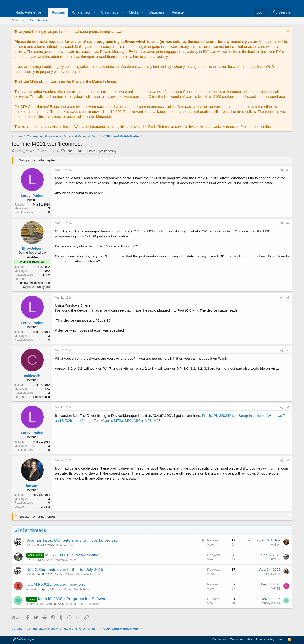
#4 (288, 350)
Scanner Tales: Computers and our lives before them (74, 540)
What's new (81, 12)
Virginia (45, 507)
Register (178, 12)
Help (281, 639)
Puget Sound (42, 397)
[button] (45, 12)
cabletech (32, 376)
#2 (288, 223)
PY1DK (31, 560)
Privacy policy (265, 639)
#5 (288, 408)
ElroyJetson (32, 248)
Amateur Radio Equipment (83, 604)
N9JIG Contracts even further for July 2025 (65, 570)
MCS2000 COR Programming (72, 555)
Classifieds (110, 12)
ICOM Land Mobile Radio (74, 589)
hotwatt (32, 486)
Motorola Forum (66, 560)
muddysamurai (36, 604)
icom (92, 151)
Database (157, 12)
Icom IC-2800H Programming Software (73, 599)
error (70, 151)
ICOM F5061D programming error (57, 584)
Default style (23, 639)
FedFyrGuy (273, 574)
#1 (288, 170)
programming (108, 151)
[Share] (282, 170)
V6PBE (276, 589)
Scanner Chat (65, 545)
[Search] (281, 12)
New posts (19, 20)
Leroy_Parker (25, 151)
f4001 (81, 151)
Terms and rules (241, 639)
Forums (58, 12)
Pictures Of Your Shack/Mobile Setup (78, 575)
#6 (288, 460)
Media (134, 12)
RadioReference (28, 12)
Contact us (219, 639)
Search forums (40, 20)
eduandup (33, 589)
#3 (288, 298)
